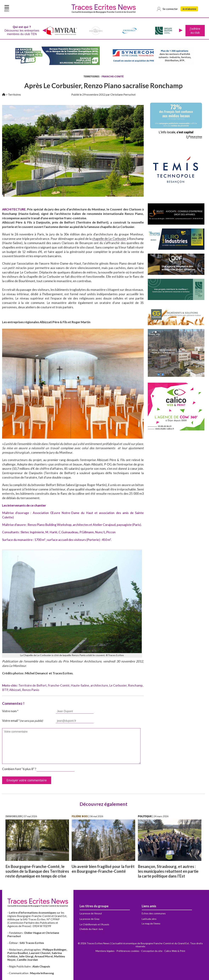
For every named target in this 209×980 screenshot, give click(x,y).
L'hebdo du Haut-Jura (91, 929)
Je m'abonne (189, 9)
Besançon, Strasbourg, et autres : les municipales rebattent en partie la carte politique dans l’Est (168, 871)
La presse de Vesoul (91, 913)
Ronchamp (135, 685)
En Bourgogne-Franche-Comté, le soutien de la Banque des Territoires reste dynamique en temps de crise (37, 871)
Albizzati (15, 690)
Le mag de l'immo (151, 923)
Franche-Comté (59, 685)
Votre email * (23, 721)
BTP (5, 690)
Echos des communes (154, 913)
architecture (99, 685)
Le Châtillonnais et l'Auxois (94, 924)
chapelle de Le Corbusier (110, 239)
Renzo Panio (31, 690)
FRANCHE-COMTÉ (113, 76)
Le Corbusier (118, 685)
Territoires (14, 94)
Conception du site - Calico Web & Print (163, 951)
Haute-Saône (80, 685)
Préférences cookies (128, 951)
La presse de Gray (90, 919)
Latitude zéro (149, 919)
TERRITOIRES (91, 76)
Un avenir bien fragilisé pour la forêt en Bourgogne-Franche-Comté (103, 869)
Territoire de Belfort (32, 685)
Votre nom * (10, 711)
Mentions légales (105, 951)
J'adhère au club (195, 31)
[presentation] (44, 31)
